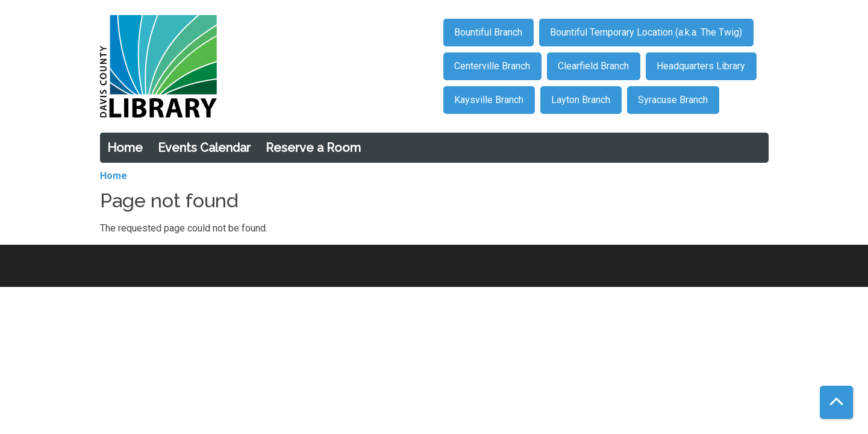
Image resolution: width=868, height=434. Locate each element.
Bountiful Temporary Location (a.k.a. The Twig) (646, 32)
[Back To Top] (836, 402)
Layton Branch (581, 100)
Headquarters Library (701, 66)
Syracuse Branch (673, 100)
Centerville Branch (492, 66)
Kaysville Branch (489, 100)
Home (125, 148)
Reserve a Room (313, 148)
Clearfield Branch (593, 66)
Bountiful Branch (488, 32)
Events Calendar (204, 148)
